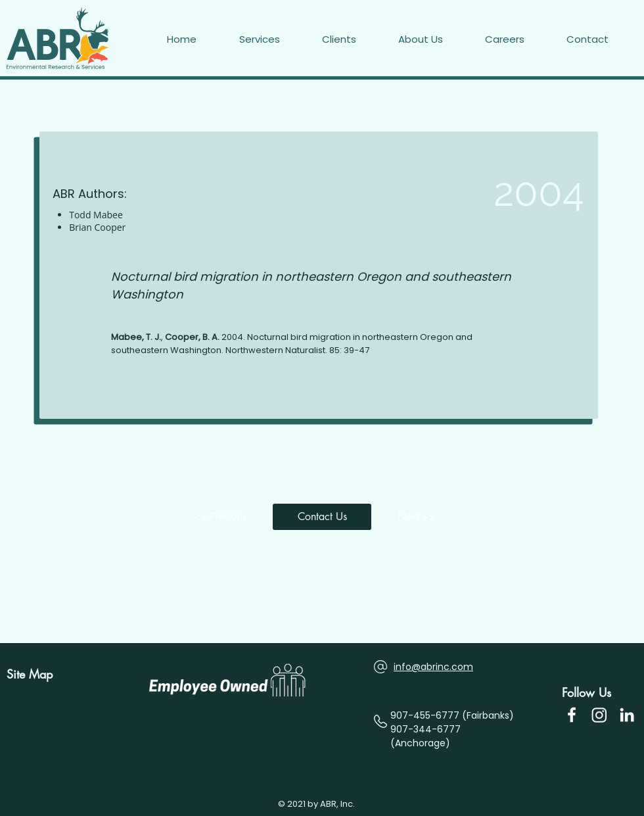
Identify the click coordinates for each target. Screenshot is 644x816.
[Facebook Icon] (572, 715)
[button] (602, 39)
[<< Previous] (223, 517)
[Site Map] (34, 675)
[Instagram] (599, 715)
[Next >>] (421, 517)
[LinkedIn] (627, 715)
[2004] (508, 192)
